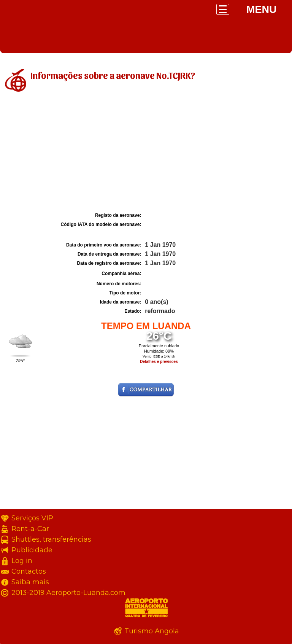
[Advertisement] (146, 153)
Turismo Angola (152, 631)
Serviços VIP (32, 518)
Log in (22, 561)
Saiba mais (30, 582)
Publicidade (32, 550)
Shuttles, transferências (51, 539)
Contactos (29, 571)
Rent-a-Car (30, 529)
